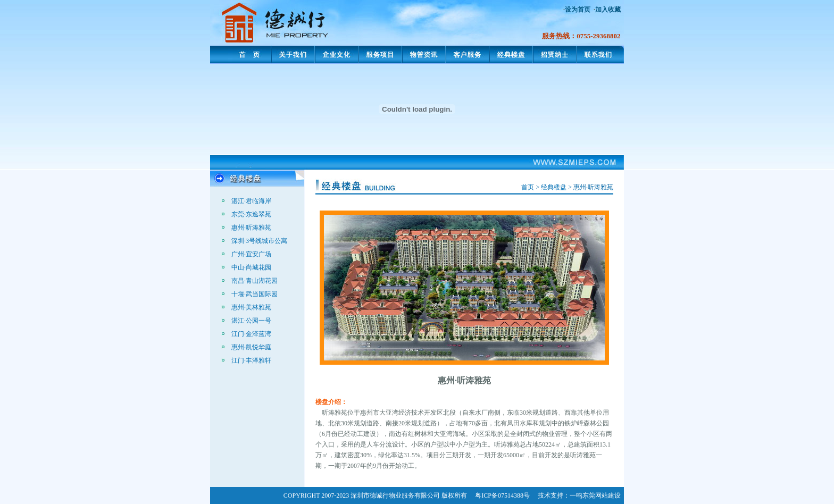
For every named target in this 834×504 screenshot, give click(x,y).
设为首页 (578, 10)
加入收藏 (608, 10)
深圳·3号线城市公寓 (259, 241)
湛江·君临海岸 (251, 201)
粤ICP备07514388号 (502, 495)
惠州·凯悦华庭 (251, 347)
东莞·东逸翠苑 (251, 214)
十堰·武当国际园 (255, 294)
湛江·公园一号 (251, 321)
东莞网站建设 (602, 495)
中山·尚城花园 (251, 267)
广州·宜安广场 (251, 254)
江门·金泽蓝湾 (251, 334)
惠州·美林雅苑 (251, 307)
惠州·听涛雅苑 (251, 228)
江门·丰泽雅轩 (251, 360)
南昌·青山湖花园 (255, 281)
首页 (528, 187)
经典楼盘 (554, 187)
